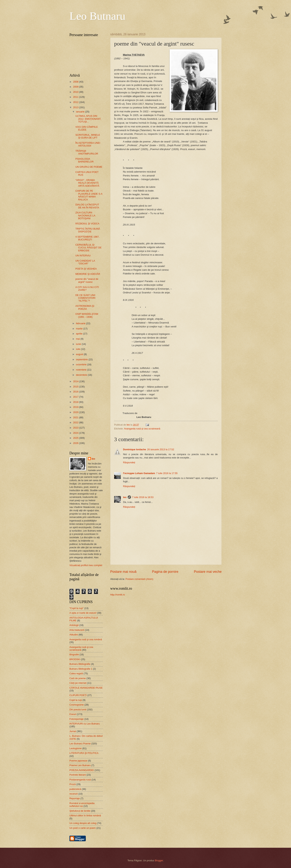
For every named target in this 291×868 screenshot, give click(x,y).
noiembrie (81, 370)
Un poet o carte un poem (83, 828)
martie (80, 329)
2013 (76, 107)
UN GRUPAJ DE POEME (89, 167)
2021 (76, 417)
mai (78, 339)
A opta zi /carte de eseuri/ (83, 613)
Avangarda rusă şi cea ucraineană (142, 429)
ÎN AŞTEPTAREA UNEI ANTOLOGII (88, 144)
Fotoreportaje (77, 719)
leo (125, 497)
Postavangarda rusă (80, 780)
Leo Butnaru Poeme (80, 744)
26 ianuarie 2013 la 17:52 (161, 449)
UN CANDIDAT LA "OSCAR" (85, 262)
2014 (76, 381)
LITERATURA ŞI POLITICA (84, 753)
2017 (76, 397)
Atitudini (74, 635)
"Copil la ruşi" (76, 608)
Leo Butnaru (97, 16)
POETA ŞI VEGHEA (86, 269)
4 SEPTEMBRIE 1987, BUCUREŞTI (87, 238)
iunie (79, 344)
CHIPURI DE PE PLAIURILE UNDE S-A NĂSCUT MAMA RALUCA (89, 195)
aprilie (79, 334)
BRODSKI (75, 659)
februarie (81, 323)
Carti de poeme (78, 678)
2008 (76, 82)
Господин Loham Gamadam (139, 473)
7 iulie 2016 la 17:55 (167, 473)
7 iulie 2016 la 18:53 (143, 497)
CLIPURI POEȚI (78, 695)
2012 (76, 102)
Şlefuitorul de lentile (80, 811)
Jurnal (73, 731)
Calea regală (76, 673)
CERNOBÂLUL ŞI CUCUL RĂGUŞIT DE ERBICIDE (88, 248)
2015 (76, 387)
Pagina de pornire (165, 572)
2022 (76, 422)
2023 (76, 428)
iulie (78, 349)
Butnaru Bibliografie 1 (81, 669)
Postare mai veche (208, 572)
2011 (76, 97)
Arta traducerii (77, 630)
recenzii (73, 794)
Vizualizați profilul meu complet (86, 565)
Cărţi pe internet (78, 683)
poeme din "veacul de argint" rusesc (87, 280)
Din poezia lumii (78, 710)
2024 (76, 433)
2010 (76, 92)
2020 (76, 412)
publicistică (75, 789)
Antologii (74, 625)
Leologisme (76, 748)
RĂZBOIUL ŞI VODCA (87, 224)
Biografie (74, 654)
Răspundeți (129, 462)
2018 (76, 402)
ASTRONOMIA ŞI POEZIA (85, 307)
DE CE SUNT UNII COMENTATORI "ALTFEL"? (85, 298)
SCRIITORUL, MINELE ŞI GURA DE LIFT (88, 136)
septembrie (82, 359)
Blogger (159, 860)
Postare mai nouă (123, 572)
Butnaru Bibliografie (80, 664)
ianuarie (80, 112)
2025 (76, 438)
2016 (76, 392)
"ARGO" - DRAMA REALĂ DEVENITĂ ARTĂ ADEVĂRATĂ (87, 183)
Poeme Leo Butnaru (80, 765)
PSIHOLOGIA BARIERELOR (84, 160)
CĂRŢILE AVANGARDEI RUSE (86, 688)
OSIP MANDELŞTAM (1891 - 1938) (87, 315)
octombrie (81, 364)
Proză (73, 784)
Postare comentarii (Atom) (139, 579)
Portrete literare (78, 775)
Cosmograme (77, 705)
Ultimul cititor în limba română (85, 815)
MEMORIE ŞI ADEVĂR (88, 274)
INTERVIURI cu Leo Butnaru (85, 724)
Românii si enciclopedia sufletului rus (82, 805)
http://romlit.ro (118, 595)
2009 (76, 87)
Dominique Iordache (135, 449)
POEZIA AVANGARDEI (82, 770)
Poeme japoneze (78, 761)
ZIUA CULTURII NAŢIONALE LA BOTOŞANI (85, 215)
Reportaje (75, 798)
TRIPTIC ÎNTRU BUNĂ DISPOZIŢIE (88, 230)
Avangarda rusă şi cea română (86, 639)
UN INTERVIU (83, 256)
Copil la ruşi (76, 700)
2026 (76, 443)
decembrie (82, 375)
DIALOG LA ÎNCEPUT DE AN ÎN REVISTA (87, 206)
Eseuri (73, 714)
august (80, 354)
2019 (76, 407)
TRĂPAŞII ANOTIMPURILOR (87, 152)
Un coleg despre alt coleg (83, 823)
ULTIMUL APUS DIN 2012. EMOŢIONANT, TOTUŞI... (88, 119)
